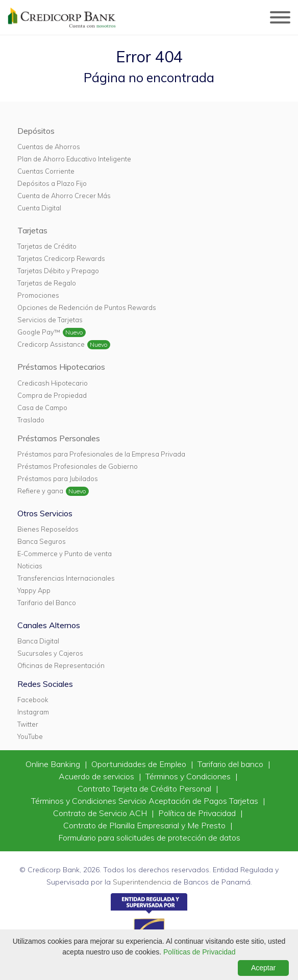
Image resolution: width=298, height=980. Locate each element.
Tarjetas (32, 230)
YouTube (30, 736)
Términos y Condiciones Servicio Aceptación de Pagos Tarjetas (146, 801)
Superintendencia (142, 882)
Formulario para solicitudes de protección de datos (149, 838)
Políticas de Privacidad (200, 952)
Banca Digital (38, 641)
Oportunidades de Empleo (140, 764)
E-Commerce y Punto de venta (65, 554)
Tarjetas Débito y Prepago (58, 271)
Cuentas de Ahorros (49, 147)
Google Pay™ (39, 332)
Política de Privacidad (198, 813)
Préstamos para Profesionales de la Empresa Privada (101, 454)
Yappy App (34, 590)
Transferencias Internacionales (66, 578)
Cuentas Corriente (46, 171)
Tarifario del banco (231, 764)
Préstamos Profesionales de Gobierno (78, 466)
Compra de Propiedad (52, 395)
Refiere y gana (40, 491)
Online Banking (54, 764)
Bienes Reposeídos (48, 529)
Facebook (33, 700)
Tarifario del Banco (47, 603)
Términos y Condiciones (189, 776)
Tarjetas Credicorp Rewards (61, 258)
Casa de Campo (42, 408)
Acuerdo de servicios (97, 776)
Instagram (33, 712)
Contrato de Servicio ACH (101, 813)
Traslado (31, 420)
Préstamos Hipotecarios (61, 367)
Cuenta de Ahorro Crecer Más (64, 196)
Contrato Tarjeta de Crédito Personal (145, 788)
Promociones (38, 295)
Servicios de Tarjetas (50, 320)
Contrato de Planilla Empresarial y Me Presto (145, 825)
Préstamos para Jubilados (58, 479)
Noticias (30, 566)
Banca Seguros (42, 541)
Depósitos (36, 131)
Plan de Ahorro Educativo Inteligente (74, 159)
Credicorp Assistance (51, 344)
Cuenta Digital (39, 208)
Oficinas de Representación (61, 665)
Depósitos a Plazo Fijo (52, 183)
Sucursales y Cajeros (50, 653)
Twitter (28, 724)
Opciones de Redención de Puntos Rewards (87, 307)
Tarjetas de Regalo (47, 283)
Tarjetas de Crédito (47, 246)
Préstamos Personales (59, 438)
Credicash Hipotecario (53, 383)
